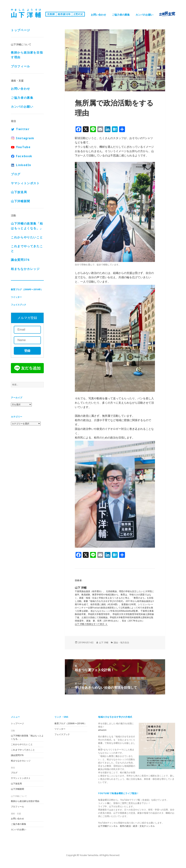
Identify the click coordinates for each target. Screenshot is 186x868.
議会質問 (20, 260)
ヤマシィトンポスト (25, 183)
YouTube (23, 147)
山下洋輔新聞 (21, 201)
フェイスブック (19, 305)
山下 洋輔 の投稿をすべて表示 (90, 624)
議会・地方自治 (121, 642)
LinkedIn (24, 165)
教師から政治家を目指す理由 (27, 55)
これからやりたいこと (27, 237)
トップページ (21, 30)
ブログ (16, 174)
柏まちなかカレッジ (25, 269)
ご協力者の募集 (121, 15)
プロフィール (21, 66)
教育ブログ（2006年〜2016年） (27, 289)
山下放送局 (19, 192)
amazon (102, 730)
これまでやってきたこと (27, 248)
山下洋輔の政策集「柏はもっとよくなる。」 (27, 226)
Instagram (25, 138)
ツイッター (16, 297)
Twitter (23, 129)
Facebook (24, 156)
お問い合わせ (98, 15)
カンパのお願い (144, 15)
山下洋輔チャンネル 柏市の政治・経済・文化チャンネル (126, 826)
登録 (27, 351)
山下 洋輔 (104, 642)
